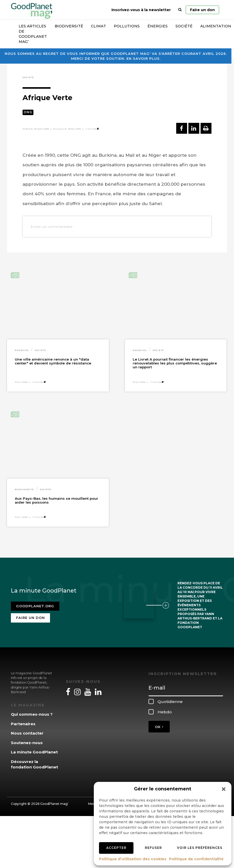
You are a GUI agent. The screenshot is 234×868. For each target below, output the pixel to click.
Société (184, 26)
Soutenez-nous (27, 743)
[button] (224, 789)
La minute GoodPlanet (34, 752)
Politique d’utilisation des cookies (133, 859)
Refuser (153, 848)
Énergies (158, 26)
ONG (28, 112)
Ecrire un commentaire (52, 227)
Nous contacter (27, 733)
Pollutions (127, 26)
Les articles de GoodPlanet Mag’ (33, 34)
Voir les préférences (200, 848)
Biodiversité (69, 26)
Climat (98, 26)
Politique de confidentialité (196, 859)
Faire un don (202, 10)
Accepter (116, 848)
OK (159, 727)
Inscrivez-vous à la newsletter (141, 10)
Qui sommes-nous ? (32, 714)
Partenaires (23, 724)
